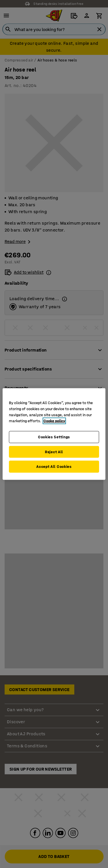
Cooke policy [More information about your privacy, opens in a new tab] (54, 421)
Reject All (54, 452)
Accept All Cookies (54, 467)
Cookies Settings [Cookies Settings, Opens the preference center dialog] (54, 437)
